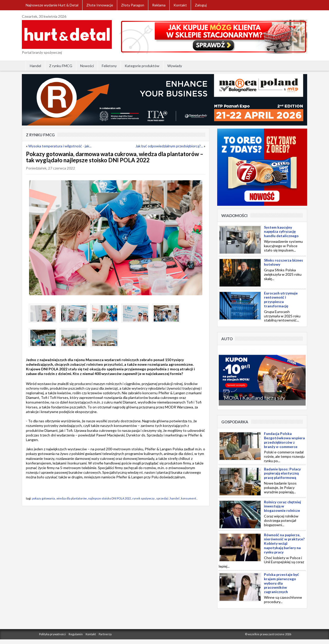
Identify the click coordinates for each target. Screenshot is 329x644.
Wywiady (175, 66)
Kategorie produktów (142, 66)
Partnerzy (105, 634)
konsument (189, 498)
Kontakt (180, 5)
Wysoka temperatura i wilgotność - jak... (60, 146)
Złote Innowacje (100, 5)
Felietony (109, 66)
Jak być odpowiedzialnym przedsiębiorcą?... (169, 146)
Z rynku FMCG (61, 66)
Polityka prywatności (52, 634)
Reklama (159, 5)
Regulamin (76, 634)
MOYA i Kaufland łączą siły (254, 398)
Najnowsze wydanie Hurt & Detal (52, 5)
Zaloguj (201, 5)
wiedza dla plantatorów (72, 498)
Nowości (87, 66)
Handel (35, 66)
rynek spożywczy (144, 498)
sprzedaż (162, 498)
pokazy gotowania (44, 498)
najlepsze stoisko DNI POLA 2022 (109, 498)
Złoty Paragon (133, 5)
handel (175, 498)
